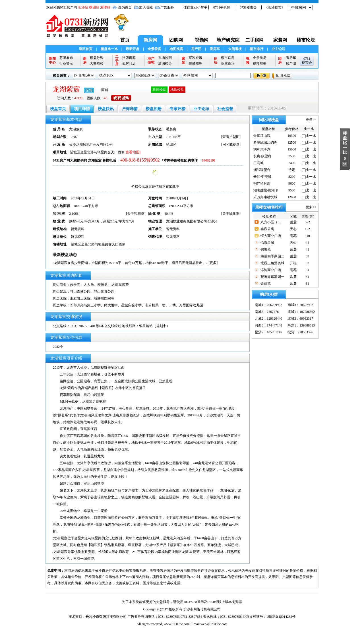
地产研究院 (228, 40)
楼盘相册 (154, 109)
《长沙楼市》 (275, 7)
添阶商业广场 (271, 270)
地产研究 (151, 61)
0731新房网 (79, 29)
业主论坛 (278, 49)
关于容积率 (136, 214)
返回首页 (86, 49)
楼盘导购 (97, 58)
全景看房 (154, 49)
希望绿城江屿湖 (265, 142)
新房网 (150, 40)
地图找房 (176, 49)
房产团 (196, 49)
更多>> (311, 119)
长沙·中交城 (262, 177)
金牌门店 (129, 63)
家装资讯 (195, 58)
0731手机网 (222, 7)
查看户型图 (231, 137)
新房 (85, 61)
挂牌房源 (129, 58)
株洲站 (94, 7)
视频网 (202, 40)
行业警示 (66, 63)
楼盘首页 (58, 109)
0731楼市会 (248, 7)
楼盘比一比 (109, 49)
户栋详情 (130, 109)
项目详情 (82, 109)
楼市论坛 (306, 40)
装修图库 (195, 63)
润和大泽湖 (262, 149)
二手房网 (255, 40)
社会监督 (225, 109)
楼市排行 (257, 49)
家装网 (280, 40)
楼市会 (307, 63)
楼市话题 (228, 58)
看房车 (215, 49)
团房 (280, 61)
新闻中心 (52, 61)
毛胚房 (171, 129)
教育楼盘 (159, 90)
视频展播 (260, 63)
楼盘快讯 (106, 109)
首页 (125, 40)
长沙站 (83, 7)
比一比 (311, 136)
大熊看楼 (235, 49)
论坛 (216, 61)
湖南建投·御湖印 (266, 190)
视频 (248, 61)
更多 (213, 263)
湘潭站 (105, 7)
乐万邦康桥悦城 (265, 197)
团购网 (176, 40)
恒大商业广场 (271, 236)
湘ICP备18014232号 (281, 617)
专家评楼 (177, 109)
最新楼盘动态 (65, 255)
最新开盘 (133, 49)
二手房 (117, 60)
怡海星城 (267, 243)
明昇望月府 (262, 183)
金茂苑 (266, 284)
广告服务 (167, 7)
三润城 (258, 163)
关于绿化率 (231, 214)
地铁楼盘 (177, 90)
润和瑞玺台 (262, 170)
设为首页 (125, 7)
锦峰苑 (266, 249)
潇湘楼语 (165, 63)
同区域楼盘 (231, 144)
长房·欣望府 (262, 156)
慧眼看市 (66, 58)
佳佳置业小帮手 (195, 7)
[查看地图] (133, 152)
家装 (183, 61)
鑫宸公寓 (267, 229)
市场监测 (165, 58)
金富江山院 (262, 136)
